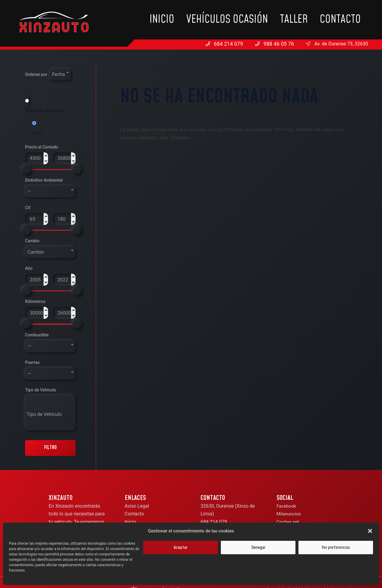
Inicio (225, 20)
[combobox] (60, 74)
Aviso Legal (137, 506)
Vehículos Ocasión (269, 20)
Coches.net (289, 522)
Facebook (287, 506)
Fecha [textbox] (58, 74)
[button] (370, 531)
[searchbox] (50, 414)
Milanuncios (290, 514)
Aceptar (181, 548)
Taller (314, 20)
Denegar (258, 548)
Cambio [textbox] (36, 252)
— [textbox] (29, 191)
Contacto (348, 20)
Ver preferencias (336, 548)
